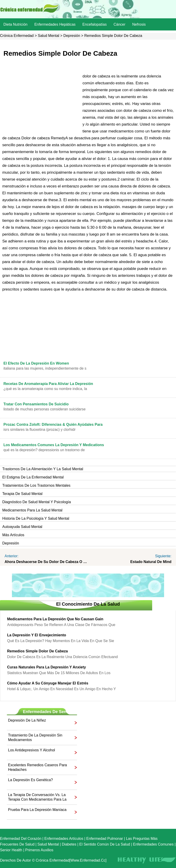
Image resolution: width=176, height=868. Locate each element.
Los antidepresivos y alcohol (32, 750)
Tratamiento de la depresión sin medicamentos (35, 738)
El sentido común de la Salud (105, 844)
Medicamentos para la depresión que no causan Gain (55, 619)
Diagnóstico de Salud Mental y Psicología (37, 502)
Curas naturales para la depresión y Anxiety (47, 667)
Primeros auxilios (39, 850)
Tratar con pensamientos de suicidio (36, 404)
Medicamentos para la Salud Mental (32, 510)
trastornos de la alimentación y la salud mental (43, 469)
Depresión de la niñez (27, 720)
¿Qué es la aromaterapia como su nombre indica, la (45, 389)
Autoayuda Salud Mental (22, 527)
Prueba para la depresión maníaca (37, 810)
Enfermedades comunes (153, 844)
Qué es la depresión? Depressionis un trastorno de (44, 450)
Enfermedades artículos (64, 839)
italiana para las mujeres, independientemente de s (45, 368)
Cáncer (119, 24)
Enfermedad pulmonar (105, 839)
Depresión (72, 36)
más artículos (13, 535)
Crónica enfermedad (17, 36)
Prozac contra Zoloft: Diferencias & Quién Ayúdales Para (53, 424)
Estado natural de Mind (151, 562)
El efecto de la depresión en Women (36, 363)
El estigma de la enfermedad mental (33, 477)
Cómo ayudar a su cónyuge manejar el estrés (48, 683)
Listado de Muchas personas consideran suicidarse (44, 409)
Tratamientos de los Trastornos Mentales (36, 485)
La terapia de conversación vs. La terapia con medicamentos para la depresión (37, 797)
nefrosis (139, 24)
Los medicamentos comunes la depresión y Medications (54, 445)
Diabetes (69, 844)
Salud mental (48, 36)
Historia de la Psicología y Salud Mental (36, 518)
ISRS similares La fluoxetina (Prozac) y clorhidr (40, 430)
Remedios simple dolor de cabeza (37, 651)
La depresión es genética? (30, 780)
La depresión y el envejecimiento (37, 635)
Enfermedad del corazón (21, 839)
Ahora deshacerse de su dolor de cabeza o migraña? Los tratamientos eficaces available (46, 562)
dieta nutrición (15, 24)
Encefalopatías (95, 24)
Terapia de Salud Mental (22, 494)
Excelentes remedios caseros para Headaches (37, 767)
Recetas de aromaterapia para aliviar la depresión (48, 384)
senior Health (11, 850)
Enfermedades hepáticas (55, 24)
